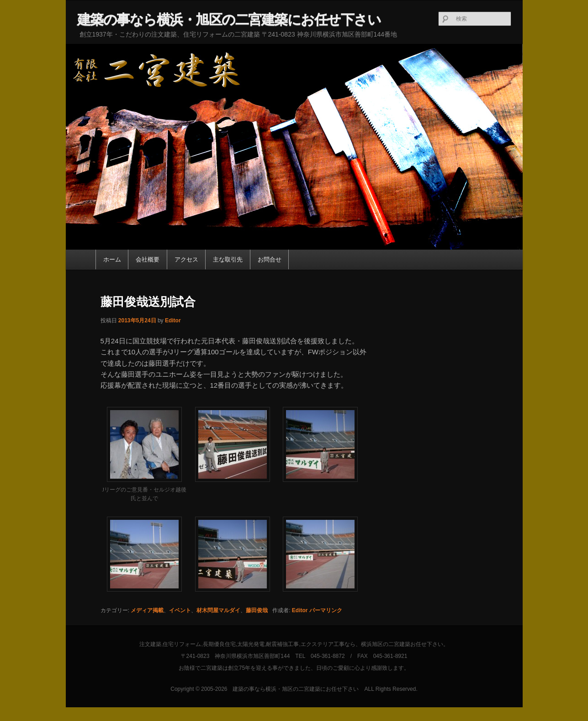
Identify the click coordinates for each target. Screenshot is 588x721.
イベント (180, 610)
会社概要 (148, 259)
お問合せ (270, 259)
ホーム (112, 259)
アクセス (186, 259)
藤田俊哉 (257, 610)
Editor (173, 320)
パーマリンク (326, 610)
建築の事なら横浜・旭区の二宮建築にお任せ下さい (229, 19)
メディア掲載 (147, 610)
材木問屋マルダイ (218, 610)
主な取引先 (228, 259)
